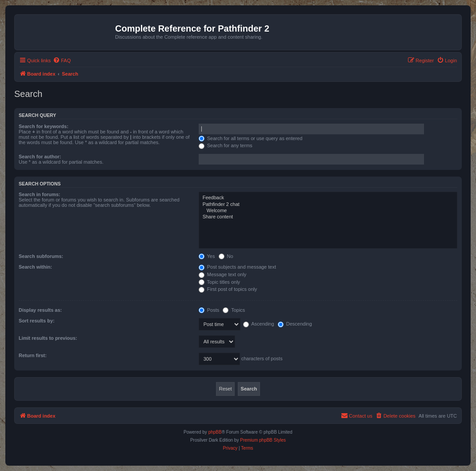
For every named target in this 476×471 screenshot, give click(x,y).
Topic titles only (219, 282)
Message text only (223, 274)
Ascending (259, 324)
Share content (328, 217)
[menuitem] (62, 60)
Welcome (328, 211)
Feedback (328, 198)
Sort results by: (37, 321)
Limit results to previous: (48, 338)
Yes (207, 256)
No (226, 256)
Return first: (33, 355)
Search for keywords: (44, 126)
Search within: (35, 267)
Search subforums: (41, 256)
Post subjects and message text (237, 267)
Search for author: (40, 157)
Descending (295, 324)
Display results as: (40, 310)
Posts (209, 310)
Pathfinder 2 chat (328, 205)
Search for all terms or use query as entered (251, 138)
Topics (234, 310)
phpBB (215, 432)
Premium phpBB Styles (263, 440)
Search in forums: (40, 194)
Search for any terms (226, 145)
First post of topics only (228, 289)
